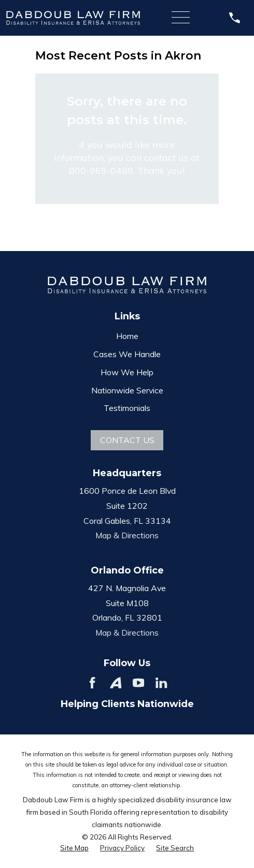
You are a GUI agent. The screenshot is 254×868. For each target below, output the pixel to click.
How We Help (127, 372)
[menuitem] (74, 848)
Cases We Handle (127, 354)
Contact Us (127, 440)
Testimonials (127, 408)
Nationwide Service (127, 390)
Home (127, 336)
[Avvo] (116, 683)
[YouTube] (138, 683)
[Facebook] (92, 683)
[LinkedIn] (161, 683)
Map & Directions (127, 535)
